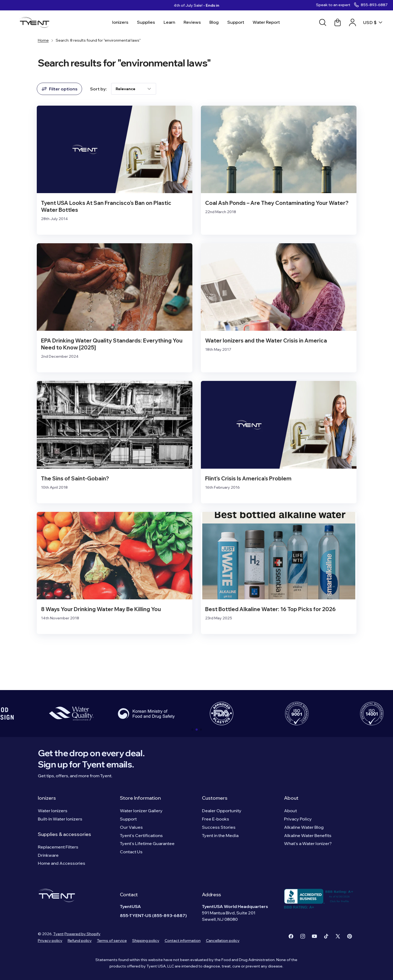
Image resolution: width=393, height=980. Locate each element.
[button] (192, 730)
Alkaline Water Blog (304, 827)
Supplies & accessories (64, 834)
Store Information (140, 798)
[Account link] (353, 22)
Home (43, 40)
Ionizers (47, 798)
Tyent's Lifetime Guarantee (147, 843)
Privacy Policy (298, 819)
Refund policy (80, 941)
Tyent (58, 934)
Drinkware (48, 855)
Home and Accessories (62, 863)
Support (128, 819)
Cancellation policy (223, 941)
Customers (215, 798)
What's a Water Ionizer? (308, 843)
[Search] (323, 22)
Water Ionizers (53, 811)
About (291, 798)
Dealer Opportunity (222, 811)
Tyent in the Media (220, 835)
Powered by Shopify (82, 934)
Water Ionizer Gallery (141, 811)
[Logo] (36, 22)
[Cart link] (338, 22)
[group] (71, 714)
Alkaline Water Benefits (308, 835)
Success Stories (219, 827)
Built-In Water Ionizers (60, 819)
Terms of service (112, 941)
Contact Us (131, 852)
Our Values (131, 827)
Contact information (183, 941)
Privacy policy (50, 941)
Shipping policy (146, 941)
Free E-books (216, 819)
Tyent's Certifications (141, 835)
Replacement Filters (58, 847)
